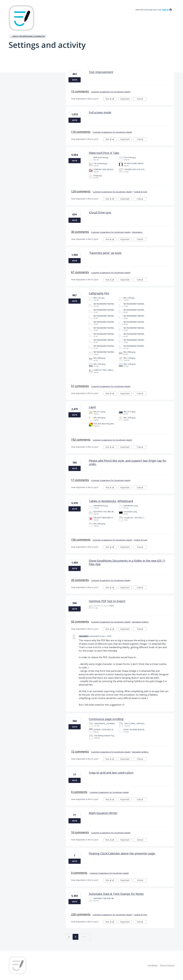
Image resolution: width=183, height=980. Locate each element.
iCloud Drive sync (100, 212)
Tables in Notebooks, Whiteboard (111, 501)
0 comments (79, 792)
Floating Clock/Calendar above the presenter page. (122, 853)
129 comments (81, 191)
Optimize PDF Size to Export (107, 601)
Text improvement (101, 72)
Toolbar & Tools (140, 192)
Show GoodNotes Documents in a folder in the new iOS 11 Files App (127, 562)
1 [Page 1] (69, 937)
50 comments (80, 622)
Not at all (111, 99)
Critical (142, 99)
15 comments (80, 91)
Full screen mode (100, 112)
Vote (75, 80)
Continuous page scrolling (106, 719)
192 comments (81, 440)
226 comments (81, 914)
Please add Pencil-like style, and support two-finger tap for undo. (128, 462)
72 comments (80, 752)
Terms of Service (167, 965)
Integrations (137, 232)
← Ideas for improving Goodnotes (28, 36)
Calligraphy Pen (99, 293)
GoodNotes (153, 965)
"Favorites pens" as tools (105, 253)
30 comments (80, 232)
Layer (92, 407)
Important (126, 99)
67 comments (80, 272)
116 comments (81, 132)
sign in (165, 10)
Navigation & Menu (140, 622)
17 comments (80, 480)
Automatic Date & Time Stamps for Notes (116, 894)
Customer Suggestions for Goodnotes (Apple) (111, 92)
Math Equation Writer (103, 813)
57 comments (80, 386)
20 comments (80, 580)
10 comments (80, 832)
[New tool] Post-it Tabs (104, 153)
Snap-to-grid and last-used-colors (111, 773)
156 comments (81, 540)
